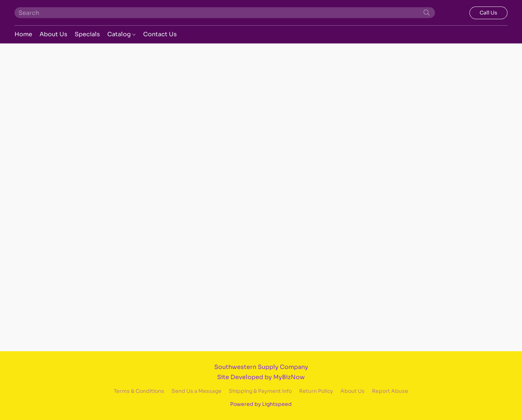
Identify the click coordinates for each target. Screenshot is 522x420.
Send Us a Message (196, 391)
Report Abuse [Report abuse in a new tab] (390, 391)
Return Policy (316, 391)
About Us (53, 34)
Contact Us (160, 34)
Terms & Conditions (139, 391)
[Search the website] (427, 13)
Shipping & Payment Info (260, 391)
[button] (488, 13)
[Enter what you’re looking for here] (225, 13)
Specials (87, 34)
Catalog (121, 34)
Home (23, 34)
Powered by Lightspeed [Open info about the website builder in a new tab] (261, 404)
